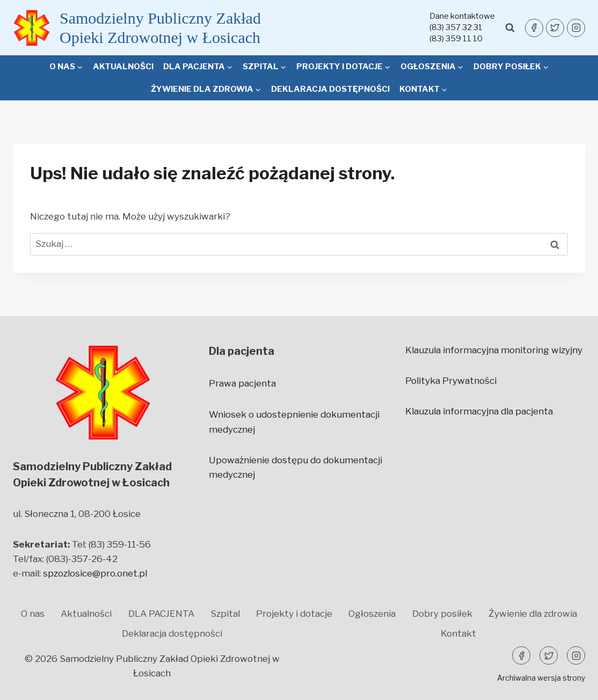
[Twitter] (555, 28)
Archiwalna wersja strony (541, 678)
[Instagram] (576, 28)
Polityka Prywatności (451, 381)
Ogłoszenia (372, 614)
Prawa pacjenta (242, 383)
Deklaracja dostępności (330, 89)
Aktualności (123, 67)
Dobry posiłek (442, 614)
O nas (33, 614)
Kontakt (458, 633)
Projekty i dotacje (294, 614)
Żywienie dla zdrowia (533, 614)
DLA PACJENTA (161, 614)
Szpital (225, 614)
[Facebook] (534, 28)
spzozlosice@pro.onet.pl (95, 573)
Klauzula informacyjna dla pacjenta (479, 411)
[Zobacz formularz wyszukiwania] (510, 28)
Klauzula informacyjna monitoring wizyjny (494, 350)
